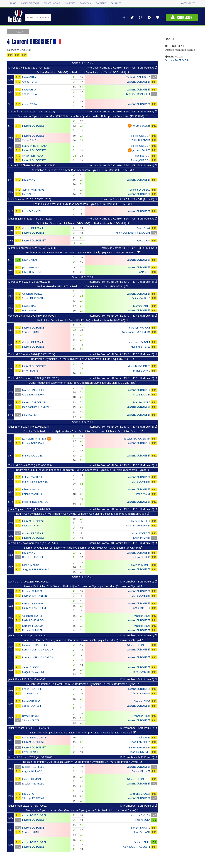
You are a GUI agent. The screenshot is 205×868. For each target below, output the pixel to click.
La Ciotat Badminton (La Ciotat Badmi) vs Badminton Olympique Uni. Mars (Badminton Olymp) (83, 684)
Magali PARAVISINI (33, 672)
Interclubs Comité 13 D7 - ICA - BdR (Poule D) (129, 199)
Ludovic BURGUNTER (138, 366)
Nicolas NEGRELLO (33, 767)
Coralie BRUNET (31, 332)
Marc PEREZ (29, 310)
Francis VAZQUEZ (32, 456)
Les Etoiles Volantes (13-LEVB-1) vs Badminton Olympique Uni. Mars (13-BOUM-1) (83, 204)
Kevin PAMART (142, 538)
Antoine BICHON (141, 815)
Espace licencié (52, 3)
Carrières (116, 3)
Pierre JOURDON (141, 136)
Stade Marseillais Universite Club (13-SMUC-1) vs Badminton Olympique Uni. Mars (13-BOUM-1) (83, 252)
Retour (19, 31)
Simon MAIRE (30, 371)
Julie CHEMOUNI (31, 272)
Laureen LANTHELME (35, 596)
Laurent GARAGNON (34, 402)
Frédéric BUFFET (141, 521)
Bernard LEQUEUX (33, 603)
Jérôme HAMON (31, 779)
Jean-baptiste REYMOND (36, 407)
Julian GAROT (30, 260)
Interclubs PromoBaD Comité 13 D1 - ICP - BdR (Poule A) (122, 68)
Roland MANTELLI (33, 477)
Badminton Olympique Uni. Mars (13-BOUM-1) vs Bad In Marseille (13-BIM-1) (83, 223)
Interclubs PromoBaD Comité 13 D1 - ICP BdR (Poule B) (123, 282)
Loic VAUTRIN (30, 415)
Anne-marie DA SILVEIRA (136, 332)
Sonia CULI (144, 272)
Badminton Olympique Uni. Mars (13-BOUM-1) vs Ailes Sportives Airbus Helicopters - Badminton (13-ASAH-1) (83, 116)
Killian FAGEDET (31, 489)
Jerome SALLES (141, 126)
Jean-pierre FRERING (34, 439)
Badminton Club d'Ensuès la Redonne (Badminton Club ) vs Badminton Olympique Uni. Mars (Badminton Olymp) (83, 470)
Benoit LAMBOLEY (140, 742)
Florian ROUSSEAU (33, 443)
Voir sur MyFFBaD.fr (177, 60)
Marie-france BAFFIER (35, 482)
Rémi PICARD (30, 752)
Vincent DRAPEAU (32, 156)
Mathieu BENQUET (33, 390)
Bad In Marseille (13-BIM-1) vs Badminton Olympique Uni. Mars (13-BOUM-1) (83, 72)
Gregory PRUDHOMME (35, 569)
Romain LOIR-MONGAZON (38, 649)
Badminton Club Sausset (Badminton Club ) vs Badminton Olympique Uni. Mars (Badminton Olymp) (83, 548)
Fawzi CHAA (29, 77)
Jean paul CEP (142, 156)
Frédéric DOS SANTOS (35, 502)
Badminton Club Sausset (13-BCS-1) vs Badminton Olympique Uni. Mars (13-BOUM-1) (83, 170)
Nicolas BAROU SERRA (137, 439)
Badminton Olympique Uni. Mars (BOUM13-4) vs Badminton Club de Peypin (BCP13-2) (83, 359)
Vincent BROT (142, 616)
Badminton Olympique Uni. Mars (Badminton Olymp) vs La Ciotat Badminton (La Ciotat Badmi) (83, 810)
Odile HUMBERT (141, 140)
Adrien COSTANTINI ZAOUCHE (133, 233)
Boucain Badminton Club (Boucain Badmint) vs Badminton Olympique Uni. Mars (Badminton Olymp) (83, 762)
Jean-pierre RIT (31, 267)
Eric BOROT (29, 794)
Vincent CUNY (142, 820)
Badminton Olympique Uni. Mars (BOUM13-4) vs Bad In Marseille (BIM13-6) (83, 320)
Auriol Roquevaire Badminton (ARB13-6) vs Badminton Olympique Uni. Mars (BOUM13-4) (83, 383)
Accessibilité (188, 3)
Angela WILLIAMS (32, 771)
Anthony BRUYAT (140, 794)
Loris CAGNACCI (31, 211)
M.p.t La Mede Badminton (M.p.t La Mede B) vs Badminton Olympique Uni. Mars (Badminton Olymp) (83, 431)
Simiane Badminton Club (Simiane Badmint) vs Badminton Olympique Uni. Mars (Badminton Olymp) (83, 586)
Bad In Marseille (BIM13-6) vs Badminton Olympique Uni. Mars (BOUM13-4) (83, 286)
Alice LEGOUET (142, 394)
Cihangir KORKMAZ (33, 798)
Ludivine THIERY (31, 525)
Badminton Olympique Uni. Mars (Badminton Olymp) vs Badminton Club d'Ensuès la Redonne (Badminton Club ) (83, 514)
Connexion (182, 17)
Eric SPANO (29, 180)
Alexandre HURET (32, 616)
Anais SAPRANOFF (33, 394)
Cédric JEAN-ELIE (32, 689)
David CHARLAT (31, 701)
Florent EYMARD (141, 828)
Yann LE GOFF (30, 667)
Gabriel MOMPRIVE (33, 190)
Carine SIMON (30, 140)
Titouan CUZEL (31, 720)
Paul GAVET (144, 737)
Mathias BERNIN (141, 565)
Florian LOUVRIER (32, 591)
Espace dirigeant (30, 3)
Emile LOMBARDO (33, 620)
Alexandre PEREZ (32, 294)
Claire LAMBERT (141, 482)
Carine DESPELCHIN (34, 298)
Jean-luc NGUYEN (140, 752)
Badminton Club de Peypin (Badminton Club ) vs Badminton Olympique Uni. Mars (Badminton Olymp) (83, 640)
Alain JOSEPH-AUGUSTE (137, 847)
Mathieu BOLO (142, 306)
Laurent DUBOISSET (139, 82)
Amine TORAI (30, 82)
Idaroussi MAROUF (139, 328)
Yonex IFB (70, 3)
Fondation (86, 3)
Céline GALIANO (141, 298)
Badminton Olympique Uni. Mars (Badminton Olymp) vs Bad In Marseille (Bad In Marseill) (83, 732)
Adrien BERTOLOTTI (139, 645)
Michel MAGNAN (32, 565)
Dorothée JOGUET (33, 557)
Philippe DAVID (142, 371)
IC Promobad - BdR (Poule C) (139, 581)
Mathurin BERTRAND (138, 77)
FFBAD (13, 3)
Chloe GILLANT (31, 693)
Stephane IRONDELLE (138, 94)
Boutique (101, 3)
